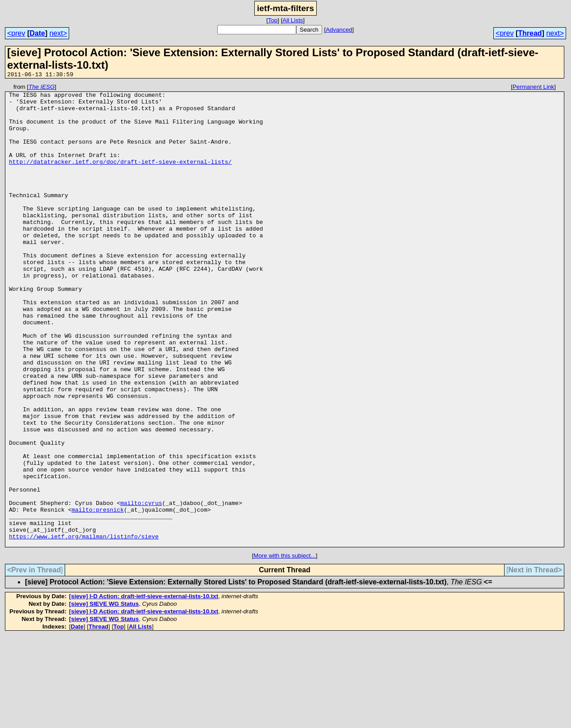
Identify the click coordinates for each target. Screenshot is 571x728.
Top (273, 20)
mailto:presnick (97, 595)
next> (58, 33)
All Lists (293, 20)
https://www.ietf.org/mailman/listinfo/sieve (84, 627)
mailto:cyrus (141, 587)
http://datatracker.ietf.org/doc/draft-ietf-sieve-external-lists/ (120, 178)
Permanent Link (533, 88)
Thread (530, 33)
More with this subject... (284, 648)
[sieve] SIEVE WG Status (104, 696)
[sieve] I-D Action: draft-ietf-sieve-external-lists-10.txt (144, 689)
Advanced (339, 30)
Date (37, 33)
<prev (16, 33)
